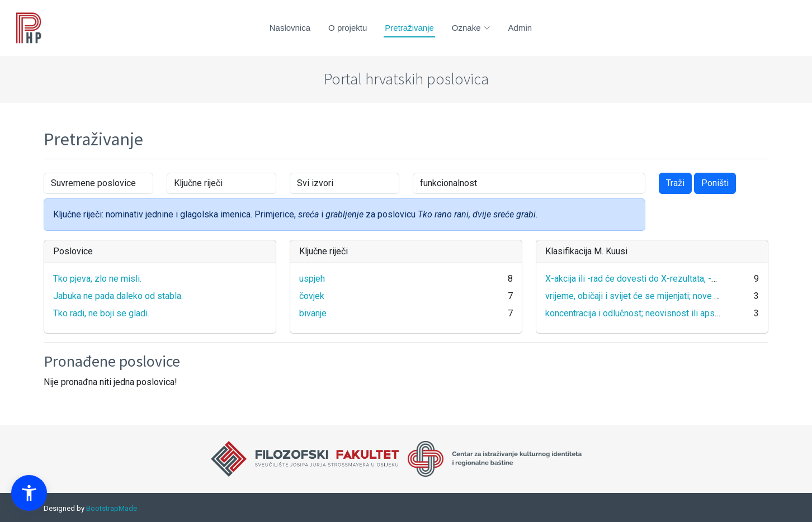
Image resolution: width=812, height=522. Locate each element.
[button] (29, 493)
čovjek (312, 296)
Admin (520, 28)
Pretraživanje (409, 28)
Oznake (471, 28)
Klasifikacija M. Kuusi (586, 251)
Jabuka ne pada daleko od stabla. (118, 296)
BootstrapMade (112, 508)
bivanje (313, 313)
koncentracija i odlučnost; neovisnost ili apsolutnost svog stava (669, 313)
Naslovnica (290, 28)
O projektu (348, 28)
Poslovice (73, 251)
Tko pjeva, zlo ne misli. (97, 279)
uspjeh (312, 279)
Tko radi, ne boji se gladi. (101, 313)
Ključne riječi (324, 251)
